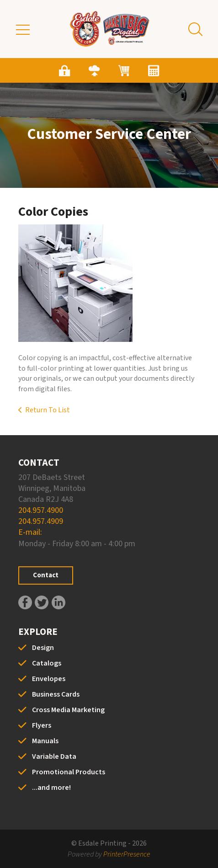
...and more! (51, 788)
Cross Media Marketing (68, 710)
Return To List (48, 410)
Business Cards (56, 694)
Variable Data (54, 756)
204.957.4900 (41, 510)
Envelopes (49, 679)
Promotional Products (69, 772)
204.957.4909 (41, 521)
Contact (46, 575)
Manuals (45, 741)
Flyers (42, 725)
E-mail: (30, 532)
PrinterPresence (127, 854)
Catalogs (47, 663)
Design (43, 648)
